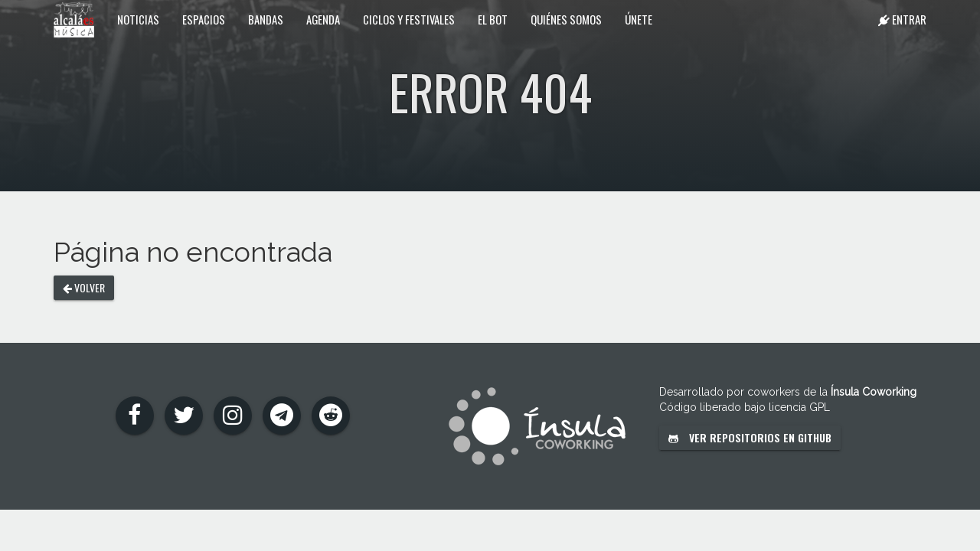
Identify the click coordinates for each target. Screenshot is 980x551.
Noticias (138, 19)
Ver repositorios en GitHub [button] (750, 437)
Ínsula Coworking (874, 392)
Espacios (204, 19)
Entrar (902, 19)
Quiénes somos (566, 19)
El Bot (493, 19)
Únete (639, 19)
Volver (84, 287)
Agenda (323, 19)
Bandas (266, 19)
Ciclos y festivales (409, 19)
